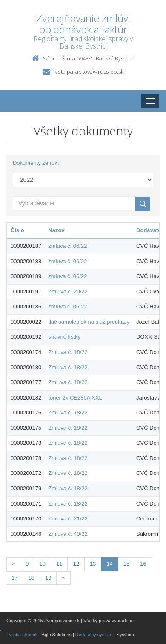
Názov (56, 230)
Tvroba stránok (22, 635)
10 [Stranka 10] (42, 564)
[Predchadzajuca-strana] (13, 564)
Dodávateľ (150, 230)
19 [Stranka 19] (48, 578)
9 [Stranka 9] (27, 564)
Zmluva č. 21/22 (68, 519)
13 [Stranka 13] (93, 564)
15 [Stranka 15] (126, 564)
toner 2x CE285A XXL (75, 398)
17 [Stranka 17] (14, 578)
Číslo (17, 230)
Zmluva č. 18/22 (68, 352)
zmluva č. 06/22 (67, 246)
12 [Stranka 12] (76, 564)
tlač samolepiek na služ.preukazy (89, 322)
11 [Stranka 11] (59, 564)
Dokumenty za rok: (36, 163)
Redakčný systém (94, 635)
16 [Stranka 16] (143, 564)
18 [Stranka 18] (31, 578)
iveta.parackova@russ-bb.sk (89, 72)
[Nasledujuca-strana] (63, 578)
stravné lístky (64, 337)
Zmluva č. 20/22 (68, 292)
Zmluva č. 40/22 (68, 534)
